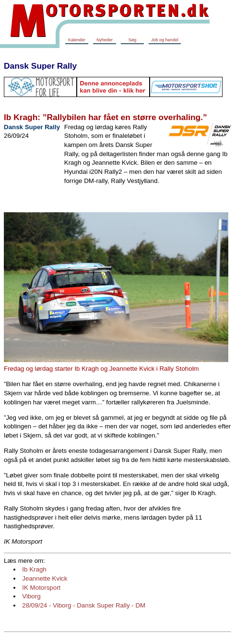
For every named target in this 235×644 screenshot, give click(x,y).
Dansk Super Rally (40, 66)
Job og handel (165, 40)
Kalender (77, 40)
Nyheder (105, 40)
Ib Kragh (34, 569)
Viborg (31, 596)
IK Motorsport (41, 588)
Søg (133, 40)
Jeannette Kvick (45, 578)
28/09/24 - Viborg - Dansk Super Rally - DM (84, 605)
